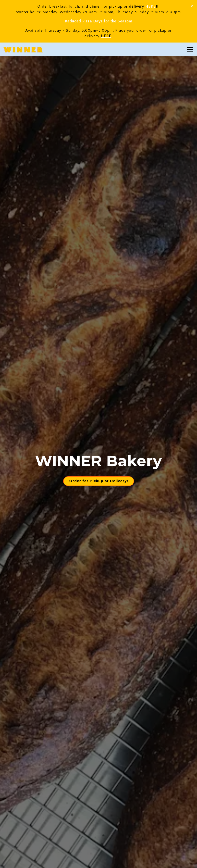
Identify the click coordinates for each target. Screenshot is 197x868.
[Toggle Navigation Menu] (190, 49)
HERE (151, 6)
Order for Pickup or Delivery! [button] (99, 481)
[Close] (192, 6)
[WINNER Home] (23, 49)
